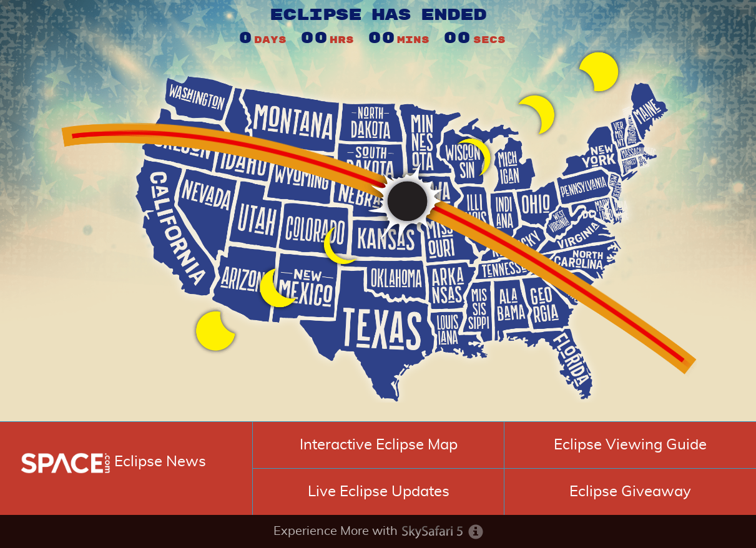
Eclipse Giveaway (630, 492)
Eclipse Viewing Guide (630, 445)
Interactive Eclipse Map (379, 445)
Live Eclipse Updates (379, 492)
